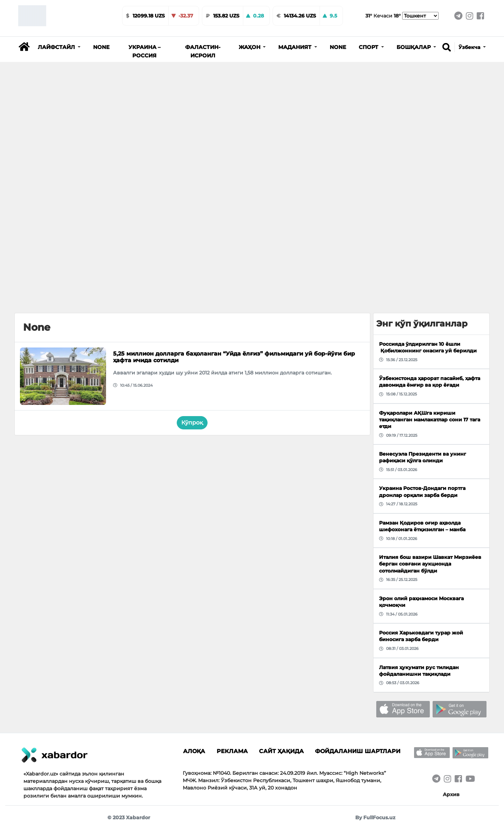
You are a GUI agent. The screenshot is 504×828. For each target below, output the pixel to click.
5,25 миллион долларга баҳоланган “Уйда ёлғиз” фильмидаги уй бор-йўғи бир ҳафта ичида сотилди (234, 357)
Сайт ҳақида (281, 751)
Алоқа (194, 751)
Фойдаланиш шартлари (358, 751)
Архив (451, 794)
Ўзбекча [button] (470, 47)
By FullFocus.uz (375, 818)
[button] (59, 47)
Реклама (232, 751)
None (101, 47)
